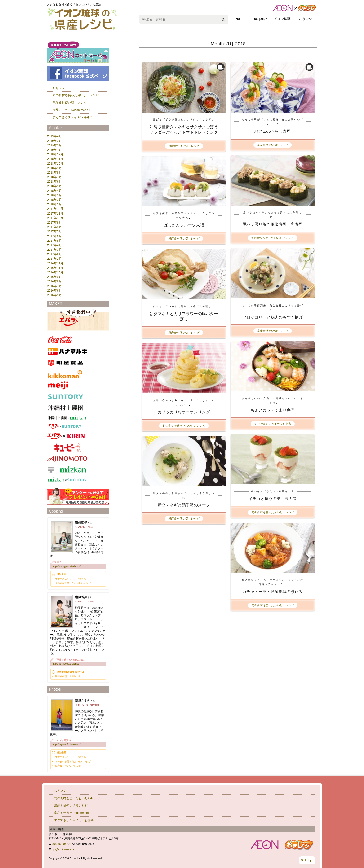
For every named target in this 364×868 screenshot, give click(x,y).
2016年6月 (54, 291)
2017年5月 (54, 241)
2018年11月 (55, 159)
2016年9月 (54, 277)
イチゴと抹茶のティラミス (273, 499)
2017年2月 (54, 254)
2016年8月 (54, 281)
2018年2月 (54, 200)
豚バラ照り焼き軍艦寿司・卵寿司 (273, 224)
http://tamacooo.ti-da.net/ (66, 664)
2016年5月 (54, 295)
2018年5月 (54, 186)
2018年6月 (54, 182)
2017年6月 (54, 236)
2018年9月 (54, 168)
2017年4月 (54, 245)
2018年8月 (54, 173)
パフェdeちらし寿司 (273, 131)
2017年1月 (54, 259)
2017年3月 (54, 250)
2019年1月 (54, 150)
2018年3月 (54, 195)
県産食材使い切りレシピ (184, 146)
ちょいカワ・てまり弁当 (273, 410)
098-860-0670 (61, 844)
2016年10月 (55, 272)
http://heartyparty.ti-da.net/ (67, 566)
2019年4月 (54, 136)
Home (240, 19)
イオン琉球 (282, 19)
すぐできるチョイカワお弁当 (273, 424)
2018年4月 (54, 191)
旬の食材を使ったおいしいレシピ (273, 238)
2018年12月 (55, 154)
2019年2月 (54, 145)
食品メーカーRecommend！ (72, 110)
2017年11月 (55, 213)
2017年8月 (54, 227)
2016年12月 (55, 263)
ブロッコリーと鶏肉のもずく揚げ (273, 317)
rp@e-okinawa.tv (63, 849)
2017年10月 (55, 218)
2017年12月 (55, 209)
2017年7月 (54, 231)
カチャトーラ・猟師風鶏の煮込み (273, 592)
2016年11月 (55, 268)
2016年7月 (54, 286)
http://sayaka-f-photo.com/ (67, 744)
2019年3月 (54, 141)
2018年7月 (54, 177)
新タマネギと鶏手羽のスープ (184, 505)
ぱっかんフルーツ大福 (184, 225)
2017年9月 (54, 222)
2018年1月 (54, 204)
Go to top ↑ (307, 860)
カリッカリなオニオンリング (184, 412)
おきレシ (306, 19)
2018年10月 (55, 164)
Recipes (259, 19)
